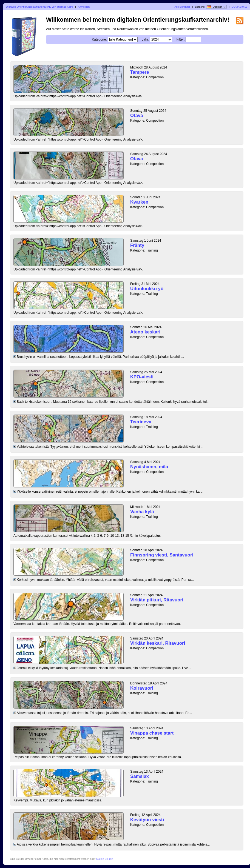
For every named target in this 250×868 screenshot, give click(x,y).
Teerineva (141, 422)
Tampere (140, 72)
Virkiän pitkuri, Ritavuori (157, 600)
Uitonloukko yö (147, 289)
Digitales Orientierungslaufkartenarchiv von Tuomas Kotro (40, 7)
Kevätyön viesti (147, 820)
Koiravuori (142, 688)
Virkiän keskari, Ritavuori (158, 643)
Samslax (140, 776)
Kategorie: (99, 39)
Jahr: (145, 39)
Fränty (137, 245)
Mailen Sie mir (104, 859)
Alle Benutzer (182, 7)
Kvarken (139, 202)
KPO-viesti (142, 377)
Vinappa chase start (152, 733)
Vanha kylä (142, 512)
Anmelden (84, 7)
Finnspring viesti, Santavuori (162, 555)
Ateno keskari (145, 332)
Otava (137, 115)
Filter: (181, 39)
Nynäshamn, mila (149, 467)
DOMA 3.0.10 (240, 7)
